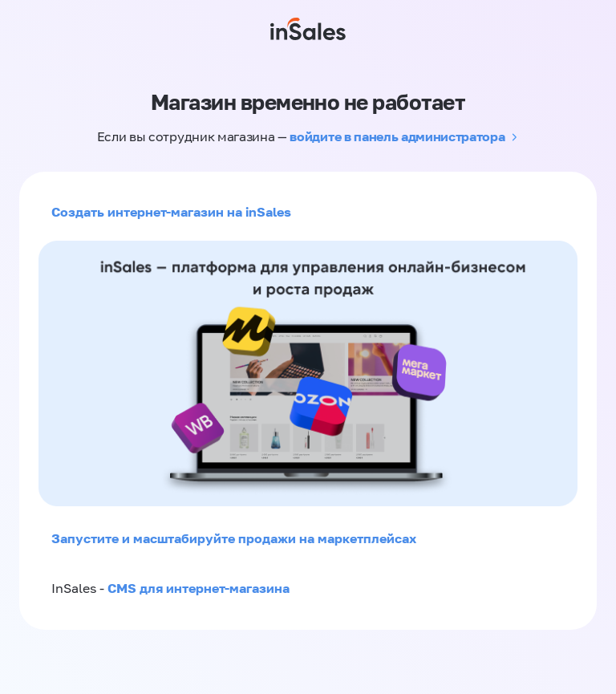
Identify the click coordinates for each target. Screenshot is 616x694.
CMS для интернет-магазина (199, 588)
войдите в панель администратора (397, 136)
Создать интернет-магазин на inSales (171, 212)
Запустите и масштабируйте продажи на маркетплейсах (234, 538)
